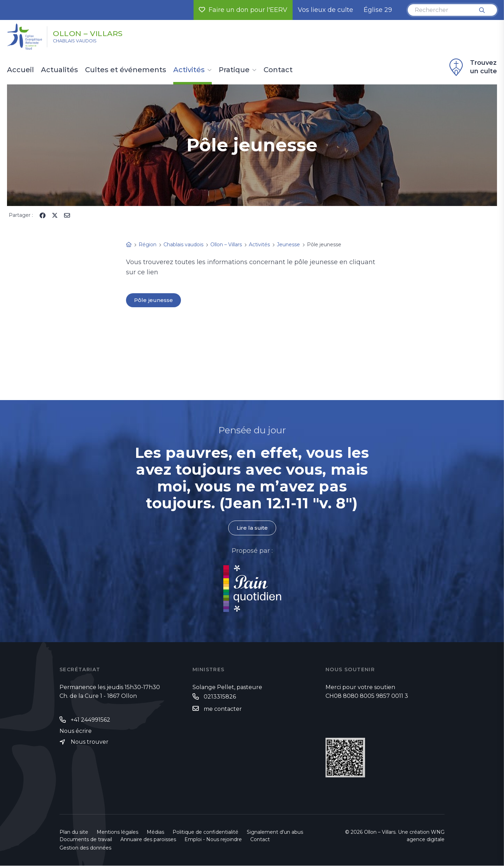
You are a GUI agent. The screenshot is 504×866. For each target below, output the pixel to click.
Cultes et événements (126, 70)
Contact (278, 70)
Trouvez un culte (472, 67)
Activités (189, 70)
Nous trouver (90, 743)
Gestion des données (85, 848)
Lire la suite (252, 528)
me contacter (223, 709)
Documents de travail (86, 840)
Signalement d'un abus (275, 832)
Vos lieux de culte (325, 10)
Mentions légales (117, 832)
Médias (155, 832)
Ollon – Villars (99, 33)
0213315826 (220, 697)
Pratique (234, 70)
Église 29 (378, 10)
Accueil (20, 70)
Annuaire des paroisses (148, 840)
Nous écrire (76, 731)
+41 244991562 (90, 720)
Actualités (59, 70)
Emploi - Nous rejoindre (213, 840)
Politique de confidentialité (205, 832)
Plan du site (74, 832)
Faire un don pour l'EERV (243, 10)
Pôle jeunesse (154, 300)
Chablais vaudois (82, 42)
